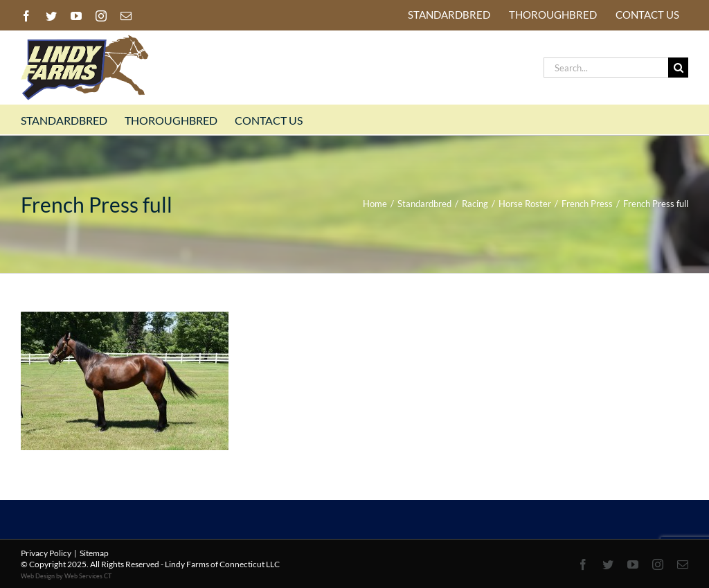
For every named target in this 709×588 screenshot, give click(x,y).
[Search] (678, 68)
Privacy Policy (46, 553)
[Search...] (606, 68)
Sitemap (94, 553)
